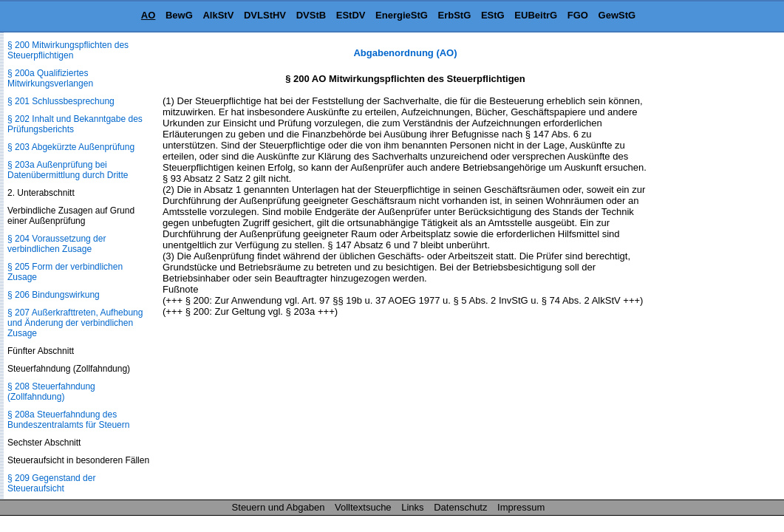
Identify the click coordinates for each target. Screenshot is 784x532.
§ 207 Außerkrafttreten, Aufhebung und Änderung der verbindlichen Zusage (75, 323)
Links (412, 507)
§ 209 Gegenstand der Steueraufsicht (51, 483)
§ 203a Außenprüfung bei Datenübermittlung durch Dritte (68, 170)
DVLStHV (265, 15)
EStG (493, 15)
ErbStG (455, 15)
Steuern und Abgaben (279, 507)
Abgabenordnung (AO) (405, 53)
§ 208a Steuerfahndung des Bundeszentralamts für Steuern (68, 420)
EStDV (351, 15)
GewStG (617, 15)
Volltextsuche (363, 507)
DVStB (311, 15)
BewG (179, 15)
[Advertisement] (710, 269)
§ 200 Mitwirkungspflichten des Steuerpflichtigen (68, 50)
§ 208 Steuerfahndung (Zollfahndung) (51, 392)
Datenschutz (460, 507)
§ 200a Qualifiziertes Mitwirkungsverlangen (50, 78)
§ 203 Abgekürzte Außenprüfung (71, 147)
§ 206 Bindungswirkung (54, 295)
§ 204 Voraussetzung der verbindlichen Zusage (57, 244)
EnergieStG (402, 15)
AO (149, 15)
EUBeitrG (536, 15)
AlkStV (218, 15)
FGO (578, 15)
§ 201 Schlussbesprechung (61, 101)
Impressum (521, 507)
